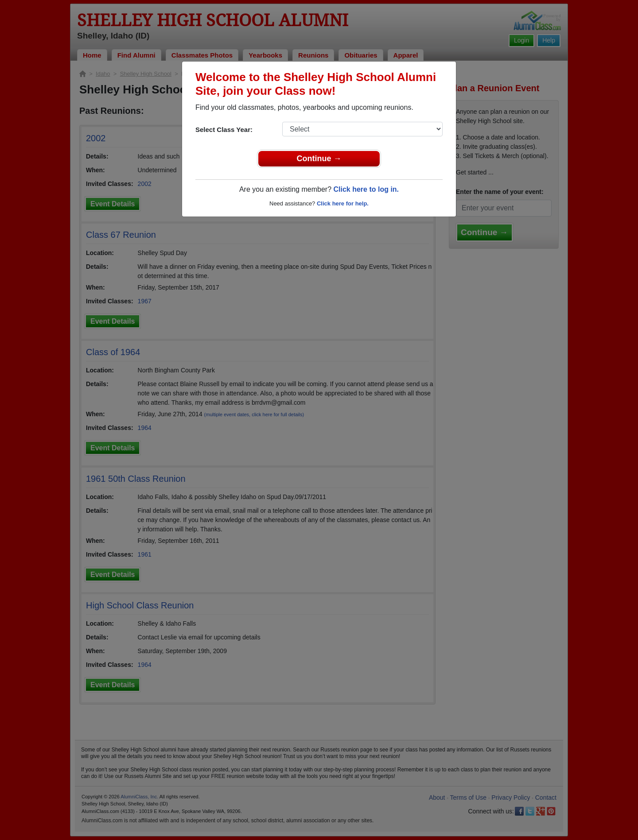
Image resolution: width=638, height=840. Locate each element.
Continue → (319, 159)
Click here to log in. (366, 189)
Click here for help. (343, 203)
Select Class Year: (224, 130)
